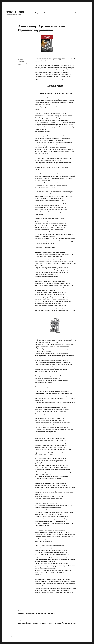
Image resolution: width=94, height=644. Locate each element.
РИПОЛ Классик (23, 65)
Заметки (60, 13)
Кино (54, 13)
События (76, 13)
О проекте (85, 13)
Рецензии (38, 13)
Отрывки (47, 13)
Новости (68, 13)
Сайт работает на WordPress (15, 637)
